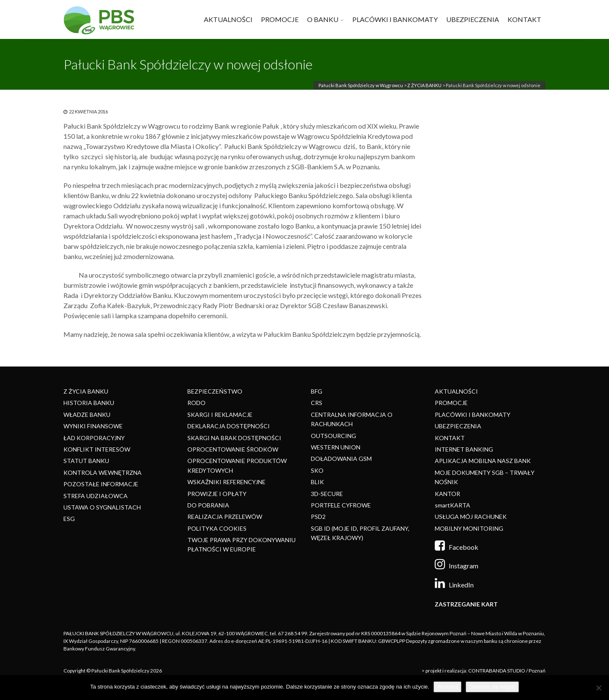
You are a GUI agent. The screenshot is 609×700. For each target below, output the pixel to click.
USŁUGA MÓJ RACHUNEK (471, 517)
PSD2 (318, 517)
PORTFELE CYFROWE (341, 505)
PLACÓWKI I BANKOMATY (395, 19)
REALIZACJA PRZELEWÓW (225, 517)
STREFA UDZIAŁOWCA (96, 496)
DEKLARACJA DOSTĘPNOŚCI (229, 426)
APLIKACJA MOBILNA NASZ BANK (483, 461)
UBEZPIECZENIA (473, 19)
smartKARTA (453, 505)
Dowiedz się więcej (492, 687)
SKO (317, 470)
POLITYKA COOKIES (217, 528)
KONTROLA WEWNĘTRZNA (103, 473)
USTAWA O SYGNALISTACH (102, 507)
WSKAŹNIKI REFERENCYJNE (226, 482)
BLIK (317, 482)
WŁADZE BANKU (87, 415)
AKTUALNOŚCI (228, 19)
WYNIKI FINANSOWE (93, 426)
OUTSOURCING (333, 436)
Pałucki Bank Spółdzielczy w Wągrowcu (361, 85)
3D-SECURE (327, 494)
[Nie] (598, 688)
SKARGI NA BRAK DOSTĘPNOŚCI (234, 438)
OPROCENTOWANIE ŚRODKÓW (233, 449)
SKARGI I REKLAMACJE (220, 415)
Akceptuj (447, 687)
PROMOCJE (280, 19)
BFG (317, 391)
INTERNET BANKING (464, 449)
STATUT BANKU (86, 461)
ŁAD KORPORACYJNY (94, 438)
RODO (196, 403)
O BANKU (323, 19)
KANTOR (447, 494)
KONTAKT (524, 19)
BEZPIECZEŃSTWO (215, 391)
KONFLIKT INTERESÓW (97, 449)
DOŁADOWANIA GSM (341, 459)
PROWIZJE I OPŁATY (217, 494)
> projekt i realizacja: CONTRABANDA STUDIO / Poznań (484, 671)
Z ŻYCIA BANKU (424, 85)
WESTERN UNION (336, 447)
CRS (317, 403)
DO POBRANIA (208, 505)
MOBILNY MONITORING (469, 528)
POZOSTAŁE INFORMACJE (101, 484)
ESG (69, 519)
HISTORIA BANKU (89, 403)
